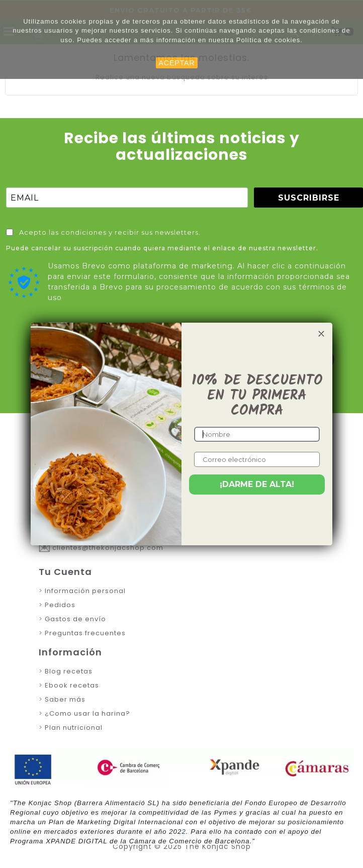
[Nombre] (257, 434)
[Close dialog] (321, 334)
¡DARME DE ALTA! (257, 484)
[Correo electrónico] (257, 459)
